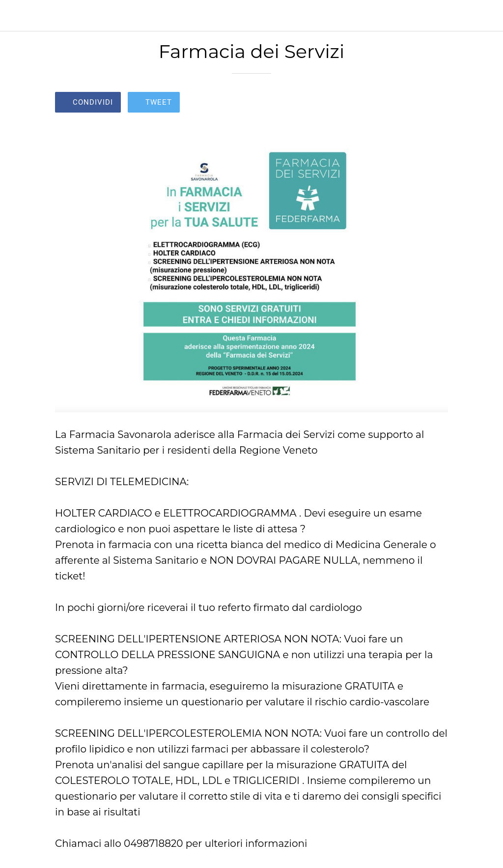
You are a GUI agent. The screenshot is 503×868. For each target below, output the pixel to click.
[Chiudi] (16, 16)
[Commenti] (436, 103)
